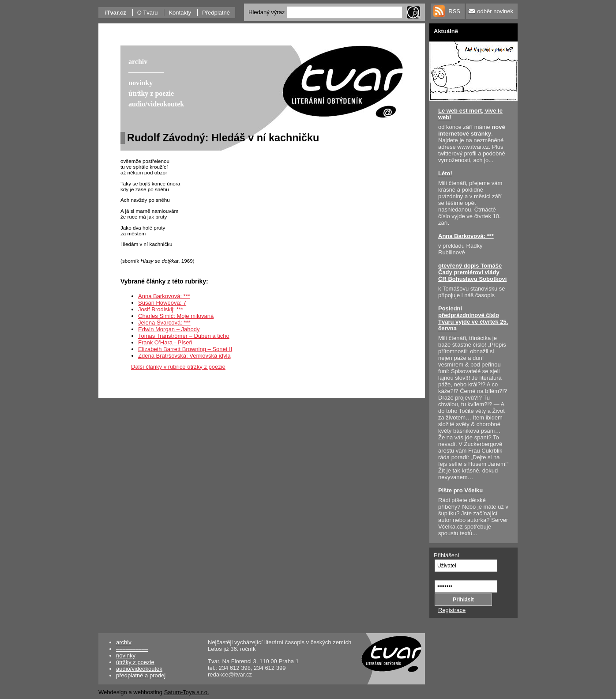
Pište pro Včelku (460, 490)
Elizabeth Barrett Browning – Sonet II (185, 349)
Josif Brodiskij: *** (161, 309)
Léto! (445, 173)
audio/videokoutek (139, 669)
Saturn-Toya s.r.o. (187, 692)
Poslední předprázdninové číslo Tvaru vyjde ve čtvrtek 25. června (473, 318)
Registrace (452, 610)
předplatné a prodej (141, 675)
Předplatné (216, 13)
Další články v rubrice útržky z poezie (178, 367)
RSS (454, 11)
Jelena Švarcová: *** (164, 323)
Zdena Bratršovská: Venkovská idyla (184, 356)
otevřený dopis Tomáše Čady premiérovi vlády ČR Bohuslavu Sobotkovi (472, 272)
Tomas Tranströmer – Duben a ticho (184, 336)
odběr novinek (495, 11)
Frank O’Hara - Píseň (165, 342)
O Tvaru (148, 13)
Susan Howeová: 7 (162, 303)
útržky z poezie (135, 662)
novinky (126, 656)
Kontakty (180, 13)
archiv (124, 642)
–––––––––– (132, 649)
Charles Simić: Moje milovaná (176, 316)
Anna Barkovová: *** (164, 296)
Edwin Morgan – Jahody (169, 329)
